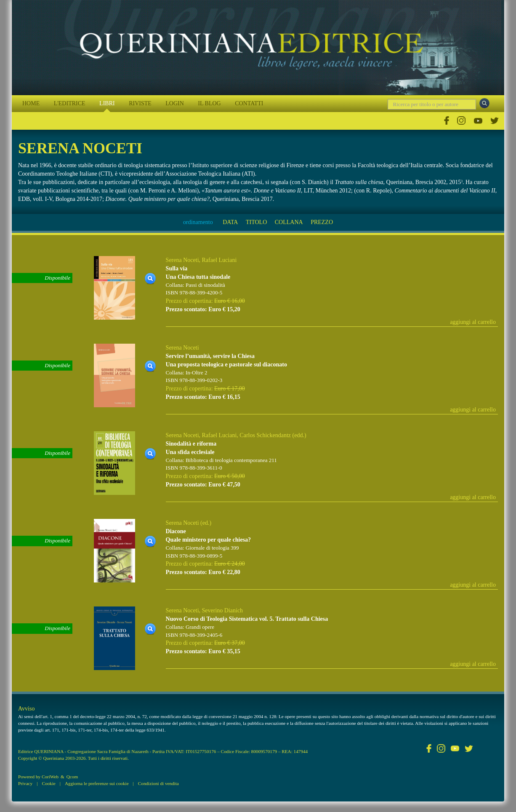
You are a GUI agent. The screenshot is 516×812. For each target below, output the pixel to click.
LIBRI (107, 103)
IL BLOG (209, 103)
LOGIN (175, 103)
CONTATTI (249, 103)
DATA (230, 222)
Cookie (48, 783)
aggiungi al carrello (473, 322)
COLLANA (289, 222)
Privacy (25, 783)
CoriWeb (50, 777)
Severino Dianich (223, 610)
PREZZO (322, 222)
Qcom (72, 777)
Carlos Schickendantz (265, 435)
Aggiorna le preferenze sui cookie (97, 783)
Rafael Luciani (219, 260)
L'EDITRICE (70, 103)
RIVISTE (140, 103)
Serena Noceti (182, 260)
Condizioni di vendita (158, 783)
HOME (31, 103)
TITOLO (256, 222)
